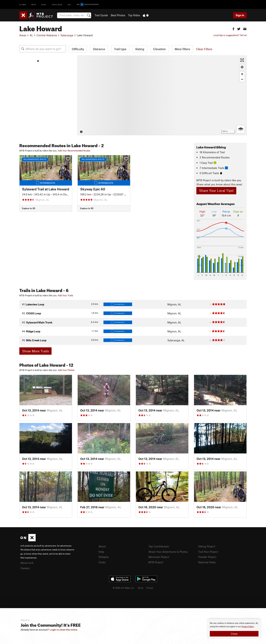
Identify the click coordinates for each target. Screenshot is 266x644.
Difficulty (78, 49)
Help (101, 552)
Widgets (104, 557)
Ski (70, 4)
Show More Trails (35, 351)
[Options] (241, 129)
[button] (233, 28)
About (102, 546)
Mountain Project (159, 557)
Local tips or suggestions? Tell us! (230, 35)
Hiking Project (207, 546)
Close (234, 634)
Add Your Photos (66, 370)
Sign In (240, 15)
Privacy (150, 588)
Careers (25, 568)
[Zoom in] (242, 74)
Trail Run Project (208, 552)
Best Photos (118, 15)
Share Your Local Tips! (216, 190)
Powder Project (207, 557)
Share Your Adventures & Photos (168, 552)
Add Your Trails (65, 295)
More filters (182, 49)
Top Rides (134, 15)
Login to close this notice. (64, 630)
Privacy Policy (248, 627)
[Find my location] (242, 67)
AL (31, 35)
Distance (99, 49)
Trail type (120, 49)
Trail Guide (101, 15)
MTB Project (156, 562)
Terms (141, 588)
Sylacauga (67, 35)
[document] (234, 629)
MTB (34, 4)
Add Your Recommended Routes (74, 151)
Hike (44, 4)
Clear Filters (204, 49)
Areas (23, 35)
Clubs (102, 562)
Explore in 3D (29, 208)
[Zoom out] (242, 79)
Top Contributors (159, 546)
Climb (23, 4)
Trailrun (57, 4)
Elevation (159, 49)
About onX (27, 563)
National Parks (207, 562)
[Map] (162, 95)
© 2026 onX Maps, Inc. (124, 588)
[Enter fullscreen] (242, 60)
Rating (140, 49)
